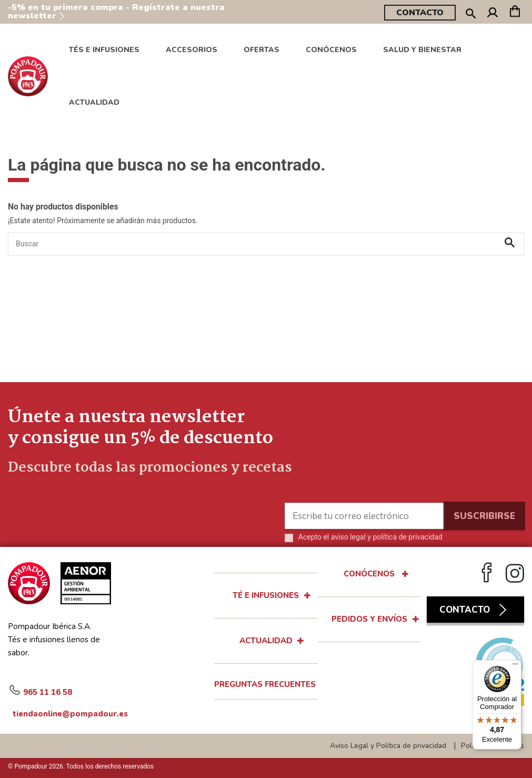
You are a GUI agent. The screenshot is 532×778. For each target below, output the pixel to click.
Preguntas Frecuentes (265, 684)
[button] (331, 50)
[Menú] (515, 666)
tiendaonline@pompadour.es (61, 714)
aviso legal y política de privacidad (387, 537)
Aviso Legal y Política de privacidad (388, 746)
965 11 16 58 (40, 691)
